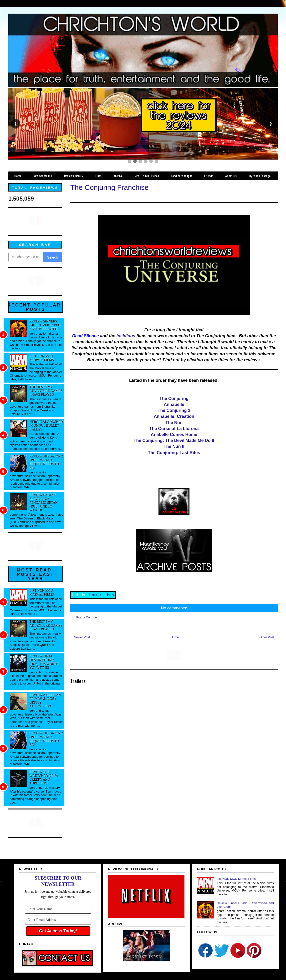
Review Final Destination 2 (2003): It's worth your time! (44, 662)
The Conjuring (174, 399)
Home (175, 637)
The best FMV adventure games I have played (46, 391)
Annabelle (174, 404)
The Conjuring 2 (174, 410)
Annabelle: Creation (174, 416)
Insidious (126, 336)
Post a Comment (88, 617)
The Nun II (174, 446)
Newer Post (82, 637)
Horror (95, 595)
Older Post (267, 637)
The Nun (174, 423)
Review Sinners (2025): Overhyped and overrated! (45, 325)
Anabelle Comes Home (174, 435)
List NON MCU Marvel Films (42, 358)
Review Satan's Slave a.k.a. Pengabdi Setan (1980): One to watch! (44, 503)
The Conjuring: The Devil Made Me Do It (174, 441)
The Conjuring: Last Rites (174, 453)
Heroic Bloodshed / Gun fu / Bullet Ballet (46, 426)
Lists (109, 595)
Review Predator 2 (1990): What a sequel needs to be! (46, 462)
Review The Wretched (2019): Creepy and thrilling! (44, 778)
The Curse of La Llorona (174, 429)
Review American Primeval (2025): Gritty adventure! (45, 701)
